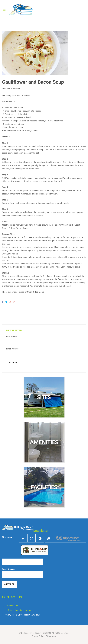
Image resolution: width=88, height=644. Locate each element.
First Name (11, 337)
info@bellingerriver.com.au (19, 610)
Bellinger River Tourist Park (34, 633)
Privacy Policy (38, 636)
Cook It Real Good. (36, 292)
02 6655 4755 (12, 606)
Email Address (13, 349)
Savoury (16, 88)
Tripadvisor (51, 636)
